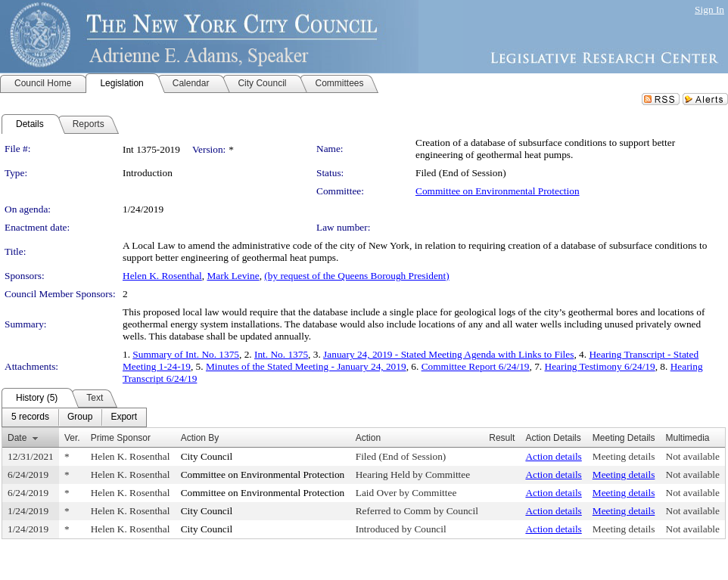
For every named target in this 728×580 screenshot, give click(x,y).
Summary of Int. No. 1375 (186, 354)
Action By (200, 438)
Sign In (709, 9)
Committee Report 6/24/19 (476, 366)
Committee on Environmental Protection (498, 191)
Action (368, 438)
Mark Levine (233, 276)
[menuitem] (30, 417)
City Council (207, 456)
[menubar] (74, 417)
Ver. (72, 438)
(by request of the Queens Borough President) (356, 276)
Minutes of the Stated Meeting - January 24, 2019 (306, 366)
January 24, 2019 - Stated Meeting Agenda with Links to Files (448, 354)
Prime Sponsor (121, 438)
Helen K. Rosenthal (162, 276)
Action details (553, 456)
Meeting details (624, 456)
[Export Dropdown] (124, 417)
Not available (693, 456)
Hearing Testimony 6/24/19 (600, 366)
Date (17, 438)
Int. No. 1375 (281, 354)
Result (502, 438)
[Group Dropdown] (80, 417)
